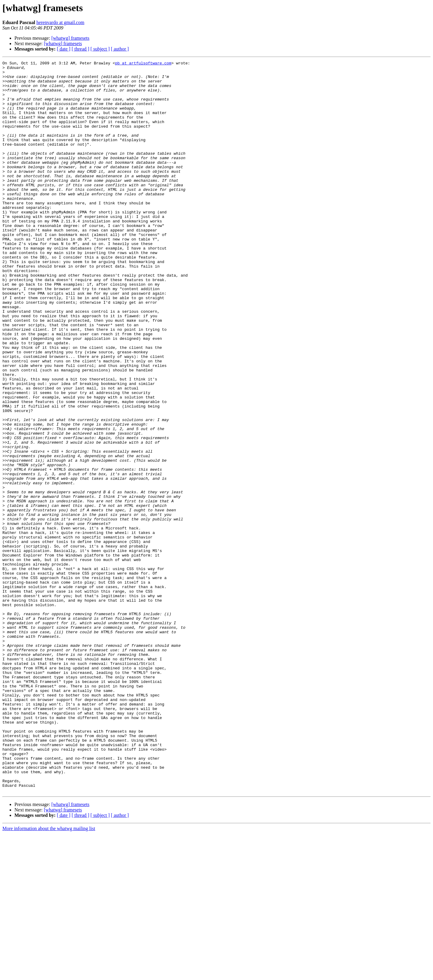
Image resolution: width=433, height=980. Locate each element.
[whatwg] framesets (71, 38)
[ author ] (120, 49)
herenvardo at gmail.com (60, 22)
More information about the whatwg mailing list (49, 975)
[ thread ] (80, 49)
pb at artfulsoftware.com (143, 64)
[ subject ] (100, 49)
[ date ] (64, 49)
